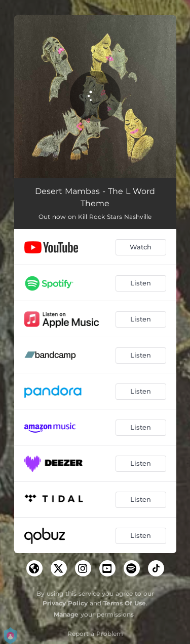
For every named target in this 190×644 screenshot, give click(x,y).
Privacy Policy (65, 603)
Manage (66, 614)
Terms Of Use (125, 603)
